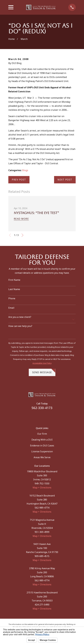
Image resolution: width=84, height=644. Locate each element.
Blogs (25, 170)
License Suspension (42, 451)
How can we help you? (20, 326)
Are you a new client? (20, 317)
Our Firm (42, 434)
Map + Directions (42, 488)
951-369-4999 (42, 532)
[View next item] (22, 235)
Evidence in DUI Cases (42, 446)
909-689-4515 (42, 556)
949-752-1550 (42, 484)
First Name (14, 280)
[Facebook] (38, 416)
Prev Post (19, 180)
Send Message (44, 371)
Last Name (14, 289)
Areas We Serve (42, 457)
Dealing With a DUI (42, 440)
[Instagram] (46, 416)
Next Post (65, 180)
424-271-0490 (42, 605)
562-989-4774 (42, 508)
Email (11, 308)
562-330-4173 (42, 408)
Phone (12, 298)
